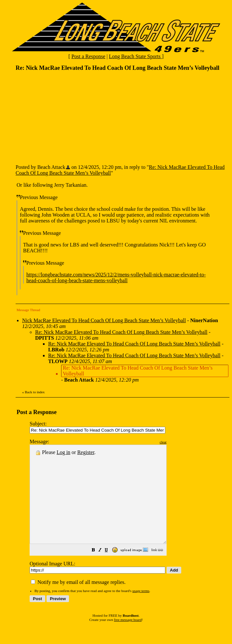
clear (179, 442)
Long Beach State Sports (136, 56)
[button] (110, 570)
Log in (63, 452)
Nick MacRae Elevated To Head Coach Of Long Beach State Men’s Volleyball (104, 320)
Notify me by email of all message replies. (78, 602)
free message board (128, 639)
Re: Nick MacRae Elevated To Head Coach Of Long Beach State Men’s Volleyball (121, 332)
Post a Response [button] (89, 56)
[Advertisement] (64, 117)
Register (86, 452)
